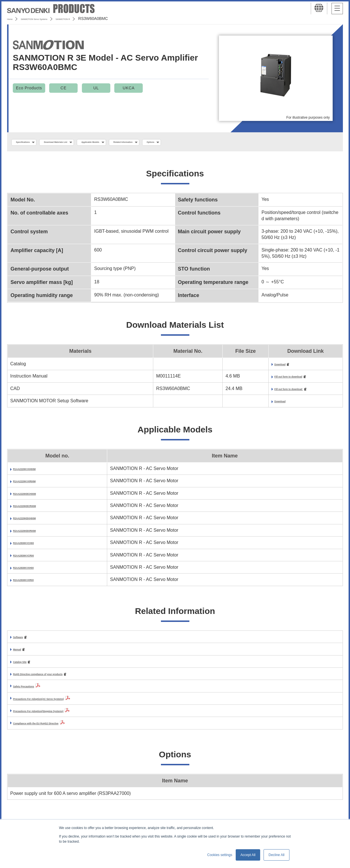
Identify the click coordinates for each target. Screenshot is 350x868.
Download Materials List (83, 143)
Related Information (192, 143)
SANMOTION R (100, 18)
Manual (21, 653)
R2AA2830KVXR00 (33, 583)
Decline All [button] (276, 855)
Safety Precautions (34, 692)
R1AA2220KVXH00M (35, 472)
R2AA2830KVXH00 (33, 571)
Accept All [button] (248, 855)
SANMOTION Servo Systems (52, 18)
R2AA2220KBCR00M (35, 509)
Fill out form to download (269, 379)
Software (23, 641)
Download (253, 366)
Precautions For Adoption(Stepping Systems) (62, 716)
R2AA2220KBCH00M (35, 497)
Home (12, 18)
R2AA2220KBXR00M (35, 534)
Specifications (31, 143)
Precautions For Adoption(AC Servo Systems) (63, 704)
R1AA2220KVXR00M (35, 484)
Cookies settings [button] (220, 855)
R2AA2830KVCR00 (33, 558)
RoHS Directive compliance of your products (61, 679)
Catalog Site (26, 666)
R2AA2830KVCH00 (33, 546)
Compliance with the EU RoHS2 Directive (57, 729)
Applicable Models (140, 143)
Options (235, 143)
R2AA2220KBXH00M (35, 521)
